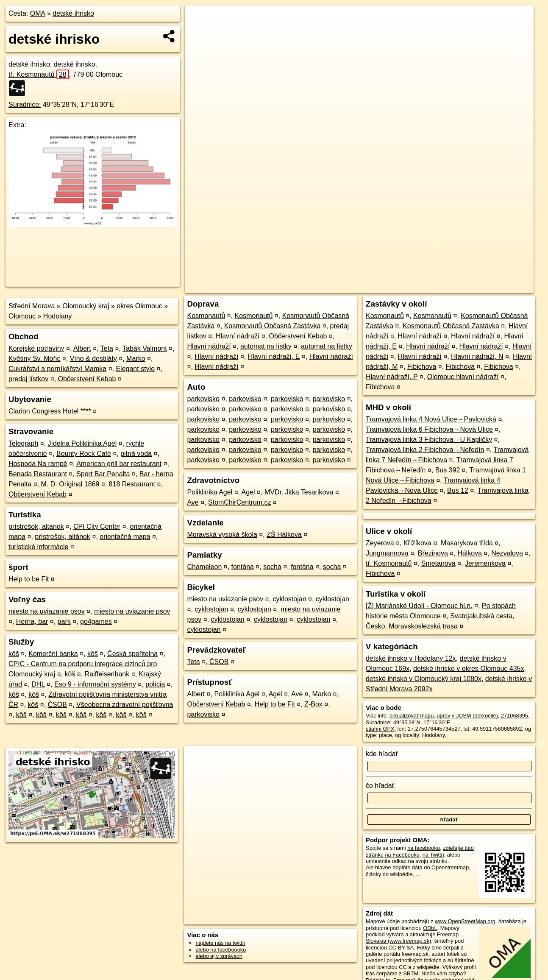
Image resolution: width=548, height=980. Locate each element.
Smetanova (438, 563)
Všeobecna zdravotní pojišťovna (125, 705)
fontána (243, 567)
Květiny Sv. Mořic (34, 359)
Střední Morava (32, 306)
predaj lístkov (28, 379)
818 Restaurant (132, 484)
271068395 (515, 716)
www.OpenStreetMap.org (465, 921)
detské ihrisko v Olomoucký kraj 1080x (424, 679)
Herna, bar (32, 621)
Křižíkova (417, 543)
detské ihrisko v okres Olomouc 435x (469, 669)
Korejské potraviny (36, 348)
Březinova (433, 553)
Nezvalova (507, 553)
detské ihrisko (73, 13)
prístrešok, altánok (36, 526)
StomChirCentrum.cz (239, 502)
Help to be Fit (29, 579)
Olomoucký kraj (86, 306)
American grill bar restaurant (119, 464)
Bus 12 (458, 490)
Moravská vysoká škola (222, 535)
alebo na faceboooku (221, 950)
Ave (193, 502)
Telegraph (23, 443)
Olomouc (22, 316)
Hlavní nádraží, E (274, 356)
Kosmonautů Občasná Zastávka (273, 326)
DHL (38, 684)
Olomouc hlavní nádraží (463, 377)
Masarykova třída (467, 543)
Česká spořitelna (132, 654)
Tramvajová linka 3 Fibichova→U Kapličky (429, 440)
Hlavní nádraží (238, 336)
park (64, 621)
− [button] (199, 33)
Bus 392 (448, 470)
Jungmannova (387, 553)
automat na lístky (266, 346)
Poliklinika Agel (210, 492)
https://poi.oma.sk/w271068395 (496, 287)
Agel (248, 492)
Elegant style (135, 369)
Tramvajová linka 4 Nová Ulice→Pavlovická (431, 419)
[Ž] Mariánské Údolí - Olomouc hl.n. (419, 606)
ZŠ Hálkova (284, 535)
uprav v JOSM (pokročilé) (467, 716)
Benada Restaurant (38, 474)
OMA (38, 13)
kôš (14, 654)
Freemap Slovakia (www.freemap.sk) (412, 938)
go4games (96, 621)
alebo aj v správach (219, 956)
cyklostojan (289, 599)
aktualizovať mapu (412, 716)
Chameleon (204, 567)
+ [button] (199, 20)
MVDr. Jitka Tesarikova (299, 492)
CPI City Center (97, 526)
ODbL (430, 928)
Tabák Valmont (145, 348)
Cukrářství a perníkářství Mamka (57, 369)
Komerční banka (53, 654)
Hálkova (470, 553)
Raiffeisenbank (107, 674)
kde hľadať (382, 754)
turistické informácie (38, 547)
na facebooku (424, 848)
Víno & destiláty (93, 359)
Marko (136, 359)
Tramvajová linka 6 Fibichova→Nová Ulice (429, 429)
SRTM (411, 973)
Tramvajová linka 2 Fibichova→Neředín (425, 450)
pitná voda (136, 454)
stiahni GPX (380, 729)
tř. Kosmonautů (39, 74)
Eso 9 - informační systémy (95, 684)
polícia (155, 684)
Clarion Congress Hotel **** (50, 411)
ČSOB (57, 705)
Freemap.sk (433, 287)
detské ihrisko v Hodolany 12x (411, 658)
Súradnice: (25, 105)
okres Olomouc (139, 306)
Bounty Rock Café (84, 454)
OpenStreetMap (389, 287)
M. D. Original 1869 (70, 484)
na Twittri (433, 855)
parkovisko (203, 399)
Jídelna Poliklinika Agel (82, 443)
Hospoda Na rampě (38, 464)
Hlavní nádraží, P (392, 377)
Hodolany (58, 316)
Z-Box (313, 704)
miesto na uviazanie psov (47, 611)
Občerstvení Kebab (87, 379)
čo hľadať (380, 786)
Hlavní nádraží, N (477, 356)
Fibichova (422, 367)
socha (272, 567)
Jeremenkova (485, 563)
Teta (107, 348)
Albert (82, 348)
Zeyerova (380, 543)
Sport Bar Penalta (103, 474)
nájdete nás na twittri (220, 943)
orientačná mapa (125, 537)
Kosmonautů (206, 316)
